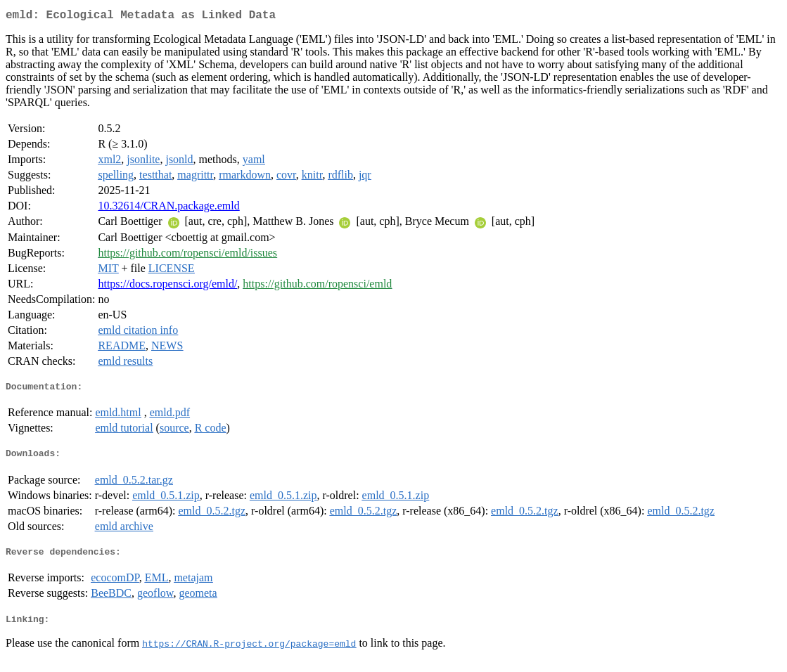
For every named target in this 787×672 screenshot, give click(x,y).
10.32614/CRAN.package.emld (168, 208)
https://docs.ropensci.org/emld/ (167, 286)
